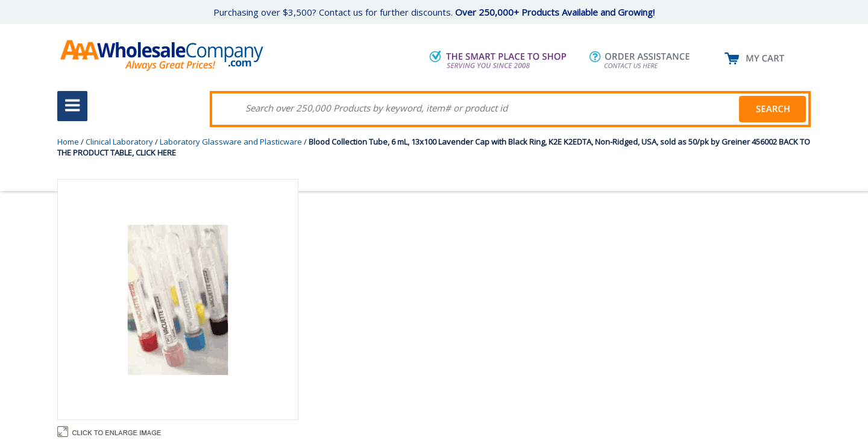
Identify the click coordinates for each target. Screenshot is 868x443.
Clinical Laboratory (119, 142)
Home (68, 142)
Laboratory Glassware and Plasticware (231, 142)
